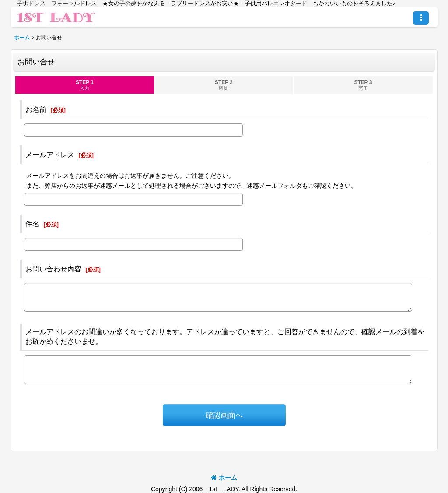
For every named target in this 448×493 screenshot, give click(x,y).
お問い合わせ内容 (53, 269)
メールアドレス (50, 155)
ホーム (224, 478)
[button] (421, 18)
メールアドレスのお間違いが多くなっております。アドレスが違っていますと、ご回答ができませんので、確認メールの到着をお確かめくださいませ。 (225, 336)
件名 (32, 224)
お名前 (36, 109)
